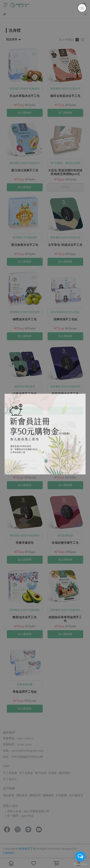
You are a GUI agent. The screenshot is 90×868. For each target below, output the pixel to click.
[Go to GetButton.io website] (80, 864)
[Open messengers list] (80, 856)
